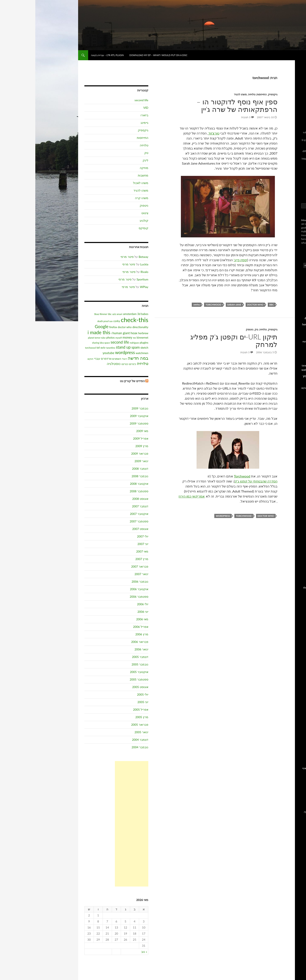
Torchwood (207, 476)
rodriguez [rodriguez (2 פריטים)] (99, 343)
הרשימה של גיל (291, 491)
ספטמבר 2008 (104, 491)
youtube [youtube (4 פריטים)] (73, 353)
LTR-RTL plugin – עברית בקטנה (72, 55)
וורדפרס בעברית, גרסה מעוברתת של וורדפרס (287, 725)
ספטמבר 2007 (104, 521)
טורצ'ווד (178, 133)
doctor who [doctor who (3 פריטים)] (90, 327)
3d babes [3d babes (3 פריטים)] (107, 314)
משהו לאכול (105, 183)
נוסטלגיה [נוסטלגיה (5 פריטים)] (78, 364)
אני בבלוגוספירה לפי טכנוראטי (283, 768)
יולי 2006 (107, 604)
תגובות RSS (294, 187)
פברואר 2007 (104, 566)
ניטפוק (214, 329)
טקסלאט (295, 506)
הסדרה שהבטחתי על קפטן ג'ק (221, 481)
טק (221, 329)
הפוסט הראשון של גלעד (287, 636)
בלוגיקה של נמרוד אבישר (286, 426)
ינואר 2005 (106, 732)
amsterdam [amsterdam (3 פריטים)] (94, 314)
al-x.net (296, 547)
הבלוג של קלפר (291, 451)
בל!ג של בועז (290, 55)
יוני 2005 (108, 702)
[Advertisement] (96, 824)
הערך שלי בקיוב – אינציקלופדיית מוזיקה (288, 795)
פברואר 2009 (104, 454)
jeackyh (296, 578)
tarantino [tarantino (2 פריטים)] (76, 348)
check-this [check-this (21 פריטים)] (99, 320)
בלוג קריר (294, 606)
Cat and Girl (293, 849)
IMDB (296, 703)
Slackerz (295, 864)
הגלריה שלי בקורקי (289, 778)
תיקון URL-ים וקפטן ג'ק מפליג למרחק (199, 340)
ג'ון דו (297, 611)
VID (110, 108)
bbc (236, 305)
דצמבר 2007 (105, 506)
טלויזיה (216, 94)
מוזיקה (109, 168)
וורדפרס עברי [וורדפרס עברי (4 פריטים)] (67, 358)
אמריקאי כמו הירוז (156, 496)
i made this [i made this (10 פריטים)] (63, 332)
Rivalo (109, 272)
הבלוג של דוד (293, 436)
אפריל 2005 (105, 709)
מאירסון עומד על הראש (287, 516)
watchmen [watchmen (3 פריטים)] (107, 353)
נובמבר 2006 (105, 581)
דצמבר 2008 (105, 469)
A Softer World (292, 844)
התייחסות (226, 94)
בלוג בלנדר (294, 601)
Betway (108, 257)
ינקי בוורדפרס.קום (290, 511)
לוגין (298, 191)
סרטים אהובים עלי (290, 817)
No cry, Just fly (292, 583)
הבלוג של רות (292, 456)
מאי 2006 (107, 619)
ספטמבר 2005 (104, 679)
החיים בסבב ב (292, 626)
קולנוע (109, 221)
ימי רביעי (295, 807)
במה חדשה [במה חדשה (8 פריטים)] (103, 358)
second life (106, 100)
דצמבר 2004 (105, 740)
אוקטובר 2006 (104, 589)
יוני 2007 (108, 544)
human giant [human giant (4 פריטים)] (86, 333)
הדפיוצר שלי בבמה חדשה (286, 783)
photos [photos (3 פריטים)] (75, 338)
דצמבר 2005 (105, 657)
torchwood (178, 305)
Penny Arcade (292, 859)
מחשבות (108, 175)
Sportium (107, 279)
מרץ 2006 (107, 634)
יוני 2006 (108, 612)
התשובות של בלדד (290, 501)
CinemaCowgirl (291, 557)
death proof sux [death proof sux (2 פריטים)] (70, 321)
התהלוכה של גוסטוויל (288, 496)
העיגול (296, 631)
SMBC (296, 869)
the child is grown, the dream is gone (284, 589)
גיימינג (109, 123)
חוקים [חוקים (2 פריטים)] (55, 359)
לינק (110, 160)
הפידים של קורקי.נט (97, 381)
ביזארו (109, 115)
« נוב (109, 952)
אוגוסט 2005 (105, 687)
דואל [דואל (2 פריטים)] (89, 359)
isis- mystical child (290, 573)
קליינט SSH (293, 742)
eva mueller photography (286, 562)
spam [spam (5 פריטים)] (100, 347)
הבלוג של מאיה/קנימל (288, 441)
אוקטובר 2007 (104, 514)
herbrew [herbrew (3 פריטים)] (108, 333)
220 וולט (295, 421)
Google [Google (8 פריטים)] (66, 326)
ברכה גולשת (293, 431)
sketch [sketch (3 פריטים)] (109, 348)
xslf (298, 596)
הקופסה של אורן (291, 486)
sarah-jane (199, 305)
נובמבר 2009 (105, 408)
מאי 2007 (107, 551)
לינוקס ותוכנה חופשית (288, 662)
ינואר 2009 (106, 461)
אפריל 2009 (105, 438)
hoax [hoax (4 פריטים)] (99, 333)
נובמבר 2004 (105, 747)
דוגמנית (296, 621)
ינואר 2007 (106, 574)
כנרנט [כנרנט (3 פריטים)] (89, 364)
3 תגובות (211, 117)
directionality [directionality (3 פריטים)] (105, 327)
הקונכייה (295, 642)
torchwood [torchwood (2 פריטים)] (55, 348)
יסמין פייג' (205, 260)
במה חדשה (294, 718)
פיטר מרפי (92, 257)
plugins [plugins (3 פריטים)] (109, 343)
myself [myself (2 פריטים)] (83, 338)
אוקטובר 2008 (104, 484)
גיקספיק (237, 94)
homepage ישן (292, 763)
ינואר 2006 (106, 649)
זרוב (298, 652)
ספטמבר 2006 (104, 597)
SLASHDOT (293, 708)
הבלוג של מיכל (292, 446)
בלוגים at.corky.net (289, 713)
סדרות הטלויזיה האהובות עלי (284, 812)
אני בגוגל (295, 773)
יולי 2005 (107, 694)
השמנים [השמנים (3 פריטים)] (81, 359)
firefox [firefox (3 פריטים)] (78, 327)
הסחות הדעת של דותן (288, 476)
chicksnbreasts (292, 552)
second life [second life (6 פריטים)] (85, 342)
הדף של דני (293, 461)
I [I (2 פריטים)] (76, 333)
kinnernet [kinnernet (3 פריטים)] (107, 338)
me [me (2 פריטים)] (99, 338)
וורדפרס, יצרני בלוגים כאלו (285, 732)
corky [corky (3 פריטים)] (81, 321)
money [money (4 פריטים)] (92, 337)
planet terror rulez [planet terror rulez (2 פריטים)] (61, 338)
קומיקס (108, 228)
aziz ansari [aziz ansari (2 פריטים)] (82, 314)
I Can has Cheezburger (287, 854)
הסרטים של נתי (291, 481)
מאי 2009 (107, 431)
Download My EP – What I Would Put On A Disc (123, 55)
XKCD (296, 874)
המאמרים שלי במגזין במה (286, 788)
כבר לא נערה (293, 657)
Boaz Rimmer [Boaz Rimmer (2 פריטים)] (66, 314)
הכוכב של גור (293, 466)
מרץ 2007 (107, 559)
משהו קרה (106, 198)
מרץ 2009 (107, 446)
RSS (298, 184)
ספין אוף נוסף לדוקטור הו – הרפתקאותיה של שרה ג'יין (202, 105)
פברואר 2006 (104, 642)
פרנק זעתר (294, 677)
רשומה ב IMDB (291, 822)
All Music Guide (291, 698)
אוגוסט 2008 (105, 499)
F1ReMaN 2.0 (292, 567)
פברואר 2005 (104, 725)
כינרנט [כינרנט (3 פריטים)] (97, 364)
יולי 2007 (107, 536)
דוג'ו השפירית (292, 616)
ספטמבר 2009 (104, 423)
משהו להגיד (205, 94)
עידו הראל (294, 672)
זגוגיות (296, 647)
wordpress (188, 516)
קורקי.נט (295, 737)
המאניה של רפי (291, 471)
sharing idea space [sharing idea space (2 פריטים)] (66, 343)
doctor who (220, 305)
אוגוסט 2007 (105, 529)
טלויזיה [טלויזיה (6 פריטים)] (107, 363)
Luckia (109, 264)
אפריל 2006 (105, 627)
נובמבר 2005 (105, 664)
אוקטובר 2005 (104, 672)
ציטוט (110, 213)
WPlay (109, 287)
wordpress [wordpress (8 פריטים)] (90, 352)
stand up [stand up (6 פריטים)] (88, 347)
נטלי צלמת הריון (291, 521)
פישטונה (295, 526)
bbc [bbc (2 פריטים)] (74, 314)
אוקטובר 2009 (104, 416)
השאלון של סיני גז (290, 802)
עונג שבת (295, 667)
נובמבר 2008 (105, 476)
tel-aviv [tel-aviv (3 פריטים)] (66, 348)
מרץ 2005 (107, 717)
